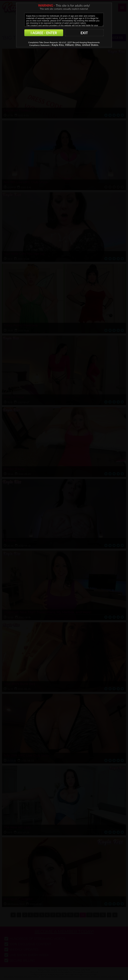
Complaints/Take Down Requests (43, 42)
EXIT (84, 33)
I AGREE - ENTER (44, 33)
